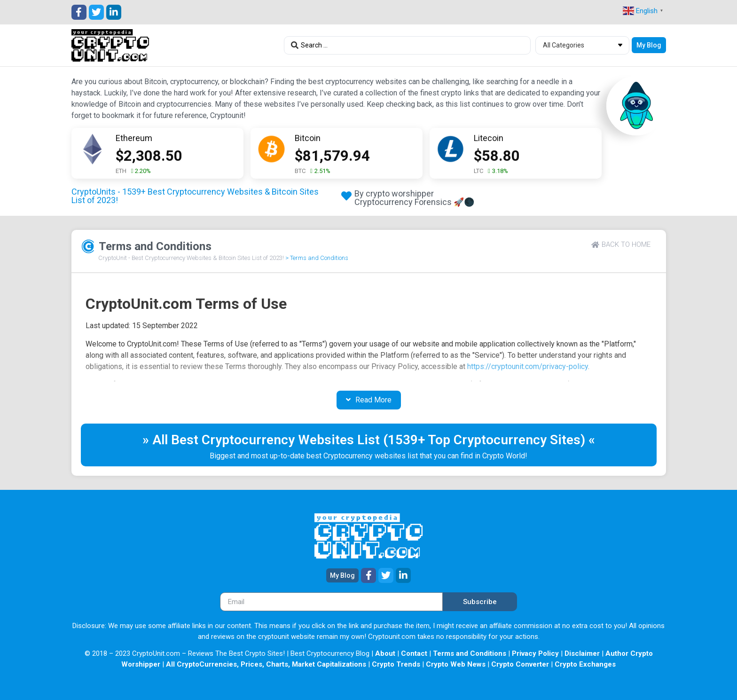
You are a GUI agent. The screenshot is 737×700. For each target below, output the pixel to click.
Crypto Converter (520, 664)
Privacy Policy (535, 653)
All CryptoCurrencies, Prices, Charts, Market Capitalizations (266, 664)
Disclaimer (582, 653)
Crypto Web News (456, 664)
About (385, 653)
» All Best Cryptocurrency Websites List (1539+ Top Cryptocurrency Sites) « (369, 440)
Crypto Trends (396, 664)
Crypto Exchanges (585, 664)
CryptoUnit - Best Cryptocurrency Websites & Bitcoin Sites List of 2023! (191, 258)
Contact (414, 653)
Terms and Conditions (470, 653)
